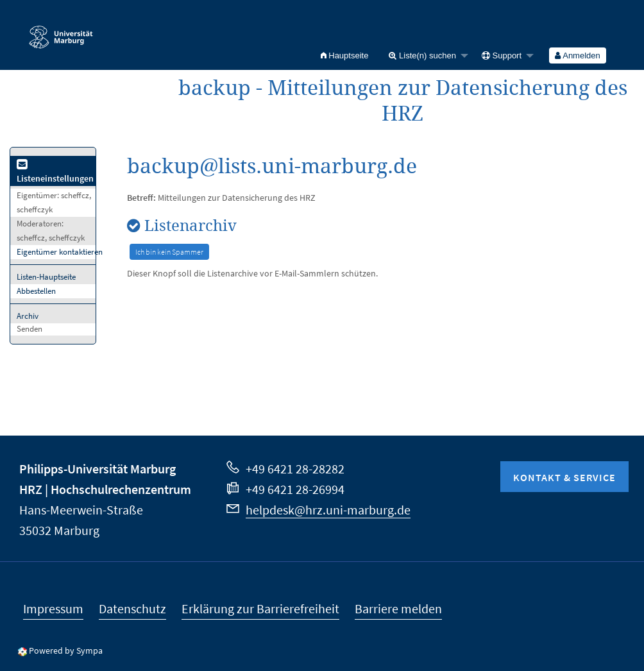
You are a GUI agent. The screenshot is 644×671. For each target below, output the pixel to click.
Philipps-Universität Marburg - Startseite (61, 31)
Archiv (28, 316)
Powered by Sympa (66, 650)
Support (502, 55)
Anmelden (577, 55)
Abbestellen (36, 291)
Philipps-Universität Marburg (97, 469)
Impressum (53, 608)
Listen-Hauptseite (46, 277)
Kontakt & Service (564, 477)
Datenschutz (132, 608)
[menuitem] (345, 55)
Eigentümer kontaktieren (60, 252)
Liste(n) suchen (422, 55)
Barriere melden (398, 608)
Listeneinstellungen (55, 172)
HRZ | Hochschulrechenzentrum (105, 489)
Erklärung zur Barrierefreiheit (260, 608)
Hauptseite (345, 55)
